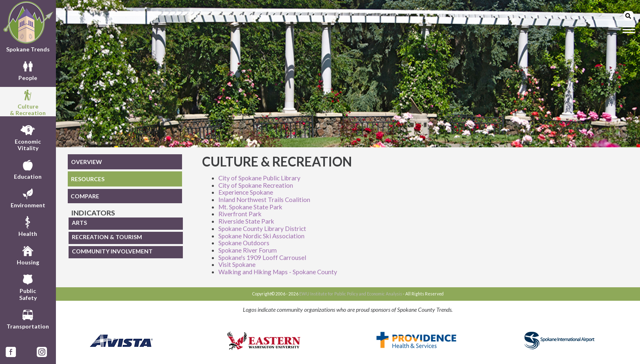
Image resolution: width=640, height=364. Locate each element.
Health (28, 226)
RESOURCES (88, 179)
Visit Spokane (237, 264)
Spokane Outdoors (244, 243)
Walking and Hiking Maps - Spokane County (278, 272)
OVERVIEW (87, 162)
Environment (28, 197)
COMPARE (85, 196)
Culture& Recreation (28, 102)
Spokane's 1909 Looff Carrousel (262, 257)
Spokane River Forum (248, 250)
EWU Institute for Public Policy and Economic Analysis (351, 294)
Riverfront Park (240, 214)
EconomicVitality (28, 137)
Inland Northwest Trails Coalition (264, 200)
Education (28, 169)
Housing (28, 254)
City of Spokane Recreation (256, 185)
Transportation (28, 318)
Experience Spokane (246, 192)
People (28, 70)
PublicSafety (28, 286)
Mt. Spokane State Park (250, 207)
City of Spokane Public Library (259, 178)
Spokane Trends (28, 27)
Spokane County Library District (262, 229)
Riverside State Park (246, 221)
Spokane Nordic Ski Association (261, 236)
